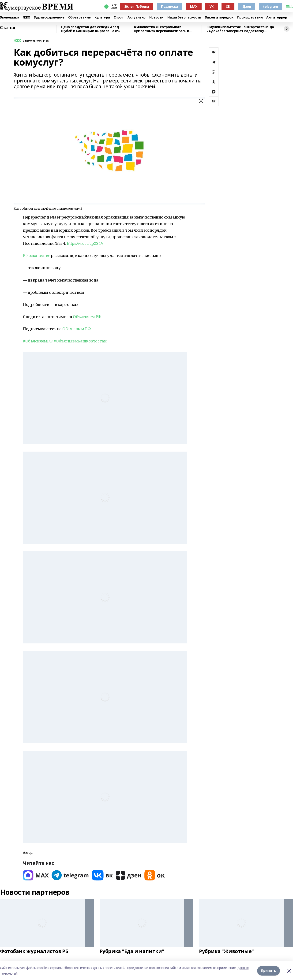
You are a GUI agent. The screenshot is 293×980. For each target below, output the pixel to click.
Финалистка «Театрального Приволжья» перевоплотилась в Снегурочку (161, 29)
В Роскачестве (37, 255)
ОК (228, 6)
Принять (269, 971)
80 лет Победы (137, 6)
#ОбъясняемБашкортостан (80, 341)
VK (212, 6)
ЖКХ (26, 17)
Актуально (137, 17)
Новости (156, 17)
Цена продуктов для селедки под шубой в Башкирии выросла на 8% (91, 29)
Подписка (169, 6)
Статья (8, 28)
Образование (79, 17)
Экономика (9, 17)
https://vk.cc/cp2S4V (85, 243)
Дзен (247, 6)
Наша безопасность (184, 17)
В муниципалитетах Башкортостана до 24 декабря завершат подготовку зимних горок (240, 29)
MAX (194, 6)
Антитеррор (277, 17)
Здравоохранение (49, 17)
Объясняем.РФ (87, 317)
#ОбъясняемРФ (38, 341)
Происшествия (250, 17)
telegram (270, 6)
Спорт (119, 17)
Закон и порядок (219, 17)
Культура (102, 17)
